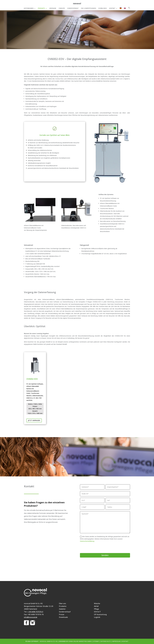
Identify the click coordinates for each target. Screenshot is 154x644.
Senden (105, 555)
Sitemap (96, 641)
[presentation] (95, 548)
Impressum (116, 641)
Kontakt (112, 8)
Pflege (96, 609)
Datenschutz (106, 641)
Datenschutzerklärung (87, 541)
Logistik (97, 617)
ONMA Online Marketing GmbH (80, 641)
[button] (129, 9)
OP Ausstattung (100, 614)
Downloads (103, 8)
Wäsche (97, 603)
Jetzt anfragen (34, 420)
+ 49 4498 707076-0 (35, 612)
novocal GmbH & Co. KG (49, 641)
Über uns (62, 603)
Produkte (41, 8)
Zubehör (62, 8)
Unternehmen (29, 8)
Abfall (96, 606)
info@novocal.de (31, 617)
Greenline (53, 8)
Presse (62, 614)
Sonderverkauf (73, 8)
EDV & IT (97, 612)
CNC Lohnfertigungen (88, 8)
